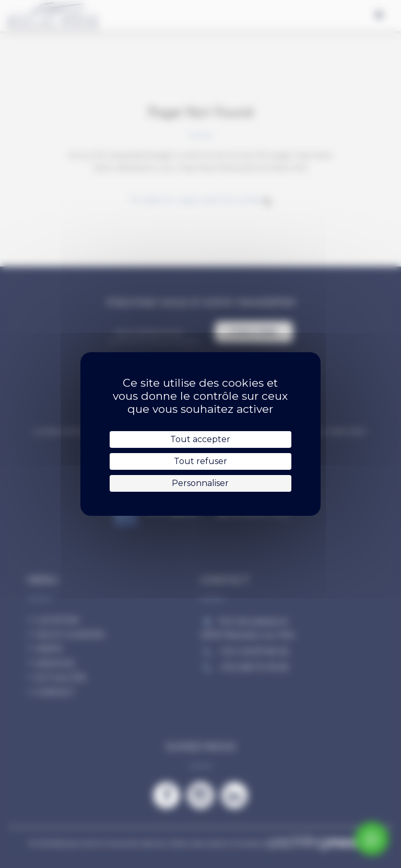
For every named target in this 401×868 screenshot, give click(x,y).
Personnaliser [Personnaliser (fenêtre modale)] (200, 483)
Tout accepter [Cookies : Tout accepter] (200, 439)
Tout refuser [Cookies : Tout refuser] (200, 461)
